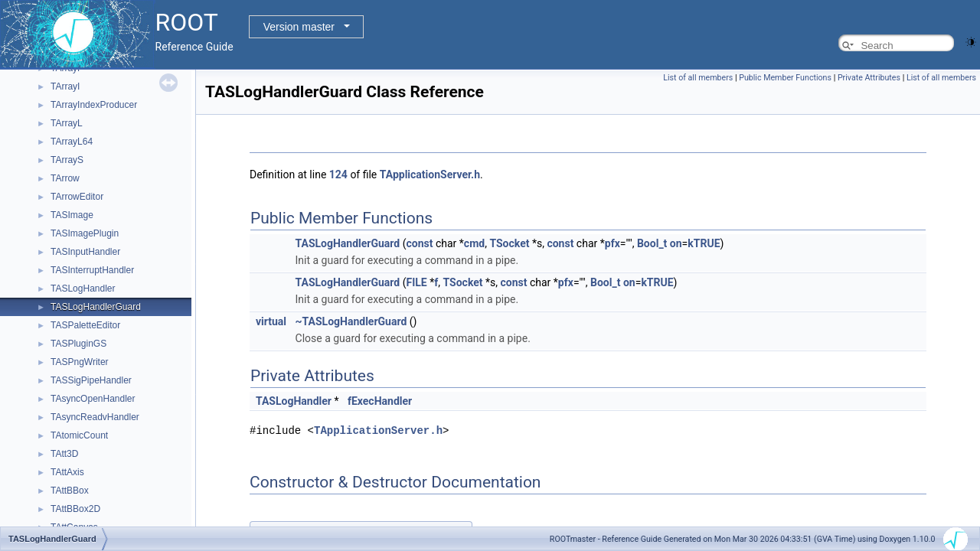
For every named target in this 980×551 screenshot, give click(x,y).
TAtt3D (64, 454)
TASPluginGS (78, 344)
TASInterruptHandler (92, 270)
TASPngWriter (80, 362)
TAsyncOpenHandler (93, 399)
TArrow (65, 178)
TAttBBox (70, 491)
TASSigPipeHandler (91, 380)
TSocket (509, 243)
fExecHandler (380, 401)
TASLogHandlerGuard (96, 307)
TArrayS (67, 160)
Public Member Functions (785, 78)
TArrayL (67, 123)
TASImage (72, 215)
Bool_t (652, 243)
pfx (612, 243)
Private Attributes (869, 78)
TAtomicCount (79, 435)
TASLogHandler (83, 289)
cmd (474, 243)
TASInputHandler (85, 252)
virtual (271, 321)
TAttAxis (67, 472)
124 (338, 174)
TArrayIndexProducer (94, 105)
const (420, 243)
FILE (417, 282)
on (676, 243)
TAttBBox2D (75, 509)
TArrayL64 (72, 142)
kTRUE (704, 243)
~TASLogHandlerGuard (351, 321)
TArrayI (65, 86)
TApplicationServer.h (430, 174)
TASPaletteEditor (85, 325)
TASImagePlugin (85, 233)
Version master (299, 27)
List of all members (698, 78)
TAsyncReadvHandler (95, 417)
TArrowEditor (77, 197)
